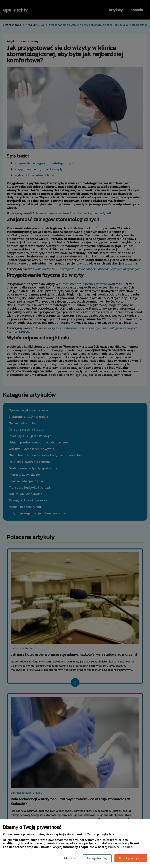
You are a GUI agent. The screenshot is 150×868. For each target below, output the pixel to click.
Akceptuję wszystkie (131, 858)
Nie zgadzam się (97, 858)
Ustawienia (70, 858)
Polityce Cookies (120, 847)
